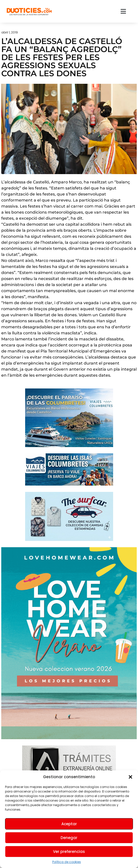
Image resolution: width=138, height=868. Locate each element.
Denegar (69, 838)
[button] (130, 777)
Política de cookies (67, 862)
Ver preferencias (69, 852)
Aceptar (69, 824)
